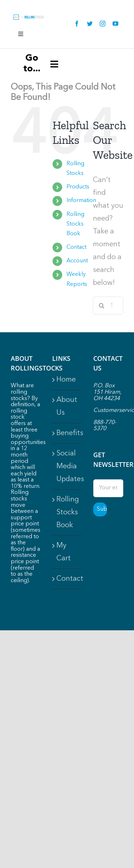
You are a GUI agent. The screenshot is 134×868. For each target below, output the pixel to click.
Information (81, 201)
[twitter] (90, 24)
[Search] (102, 306)
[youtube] (115, 24)
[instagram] (103, 24)
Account (77, 261)
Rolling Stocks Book (75, 224)
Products (78, 187)
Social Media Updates (68, 466)
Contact (76, 247)
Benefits (68, 433)
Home (66, 380)
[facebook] (77, 24)
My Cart (64, 552)
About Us (67, 407)
